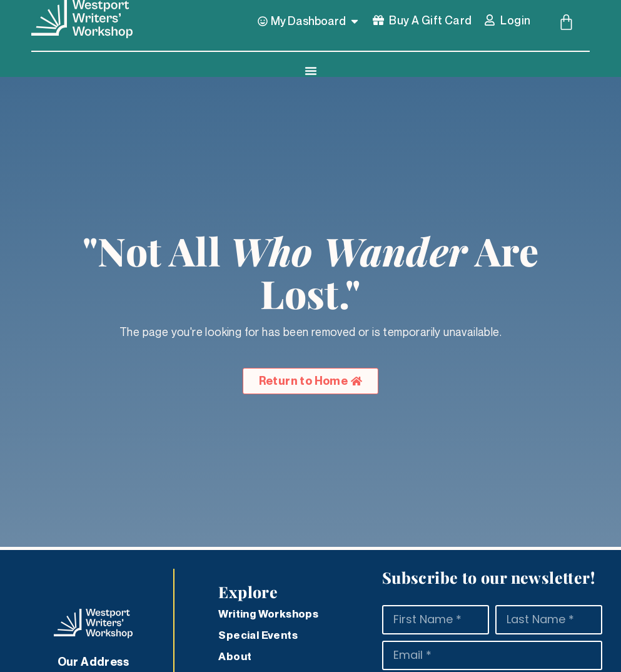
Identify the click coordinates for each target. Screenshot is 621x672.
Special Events (258, 635)
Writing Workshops (268, 614)
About (235, 656)
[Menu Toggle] (311, 71)
